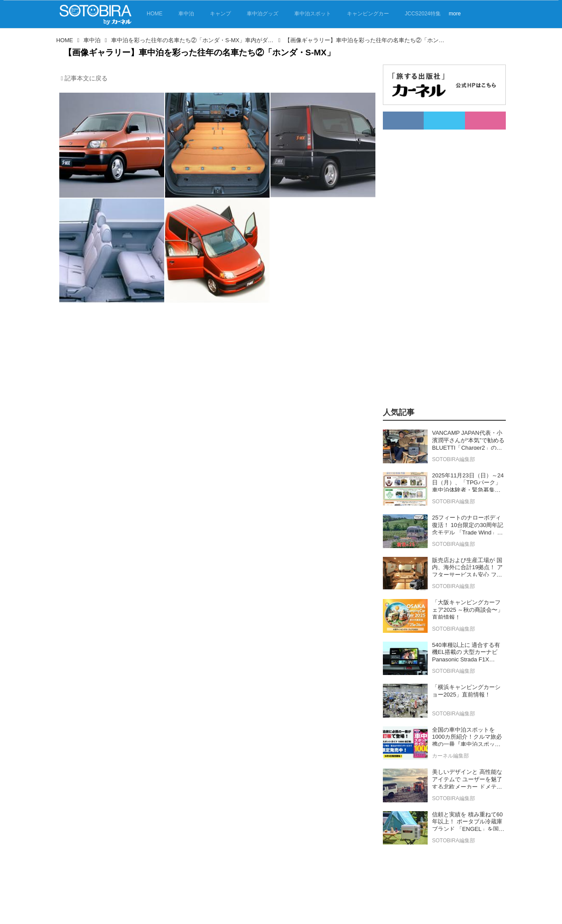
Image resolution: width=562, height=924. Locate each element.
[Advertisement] (434, 261)
